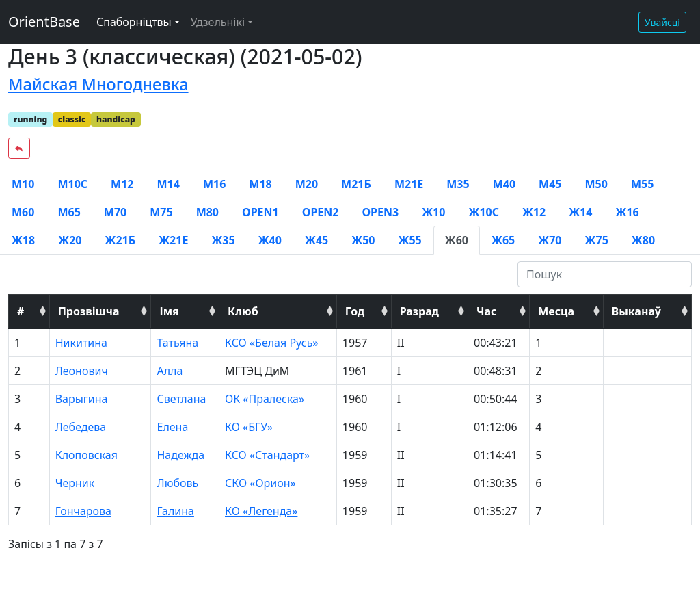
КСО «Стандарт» (267, 455)
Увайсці (662, 22)
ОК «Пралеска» (265, 399)
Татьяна (177, 343)
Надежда (180, 455)
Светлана (181, 399)
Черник (75, 483)
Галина (175, 511)
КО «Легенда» (261, 511)
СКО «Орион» (260, 483)
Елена (172, 427)
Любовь (177, 483)
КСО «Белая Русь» (272, 343)
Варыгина (82, 399)
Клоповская (86, 455)
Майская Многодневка (98, 84)
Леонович (82, 371)
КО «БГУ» (249, 427)
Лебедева (81, 427)
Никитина (81, 343)
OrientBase (44, 22)
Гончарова (83, 511)
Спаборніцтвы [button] (134, 22)
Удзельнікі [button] (218, 22)
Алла (170, 371)
